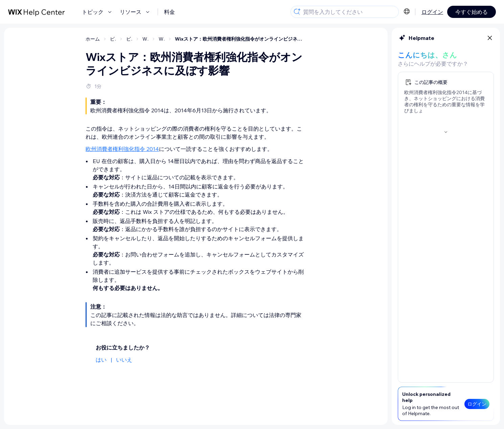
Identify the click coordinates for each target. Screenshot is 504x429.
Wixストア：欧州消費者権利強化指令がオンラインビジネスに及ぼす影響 (240, 39)
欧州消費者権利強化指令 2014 (122, 149)
